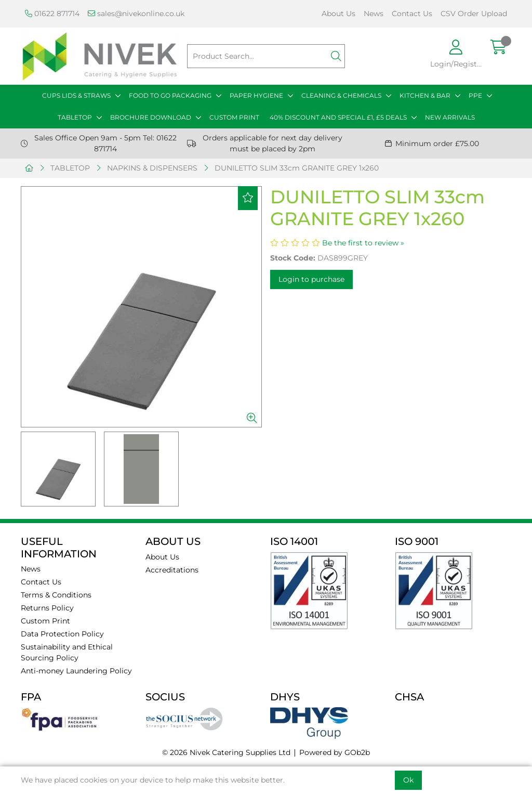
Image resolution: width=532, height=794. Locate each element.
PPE (475, 95)
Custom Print (45, 621)
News (374, 14)
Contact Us (412, 14)
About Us (338, 14)
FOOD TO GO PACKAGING (170, 95)
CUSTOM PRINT (234, 117)
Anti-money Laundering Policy (76, 671)
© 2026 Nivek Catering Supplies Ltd (226, 752)
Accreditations (172, 570)
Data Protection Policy (62, 634)
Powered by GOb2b (335, 752)
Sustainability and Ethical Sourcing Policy (67, 652)
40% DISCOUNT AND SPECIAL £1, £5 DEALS (338, 117)
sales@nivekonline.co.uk (136, 14)
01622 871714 (52, 14)
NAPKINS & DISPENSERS (152, 168)
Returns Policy (47, 608)
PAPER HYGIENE (256, 95)
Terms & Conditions (56, 595)
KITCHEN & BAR (425, 95)
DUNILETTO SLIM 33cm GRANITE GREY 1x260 (297, 168)
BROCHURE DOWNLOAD (151, 117)
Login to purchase (311, 279)
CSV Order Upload (474, 14)
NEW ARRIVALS (450, 117)
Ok (408, 780)
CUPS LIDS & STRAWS (76, 95)
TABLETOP (75, 117)
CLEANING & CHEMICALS (341, 95)
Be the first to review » (363, 243)
